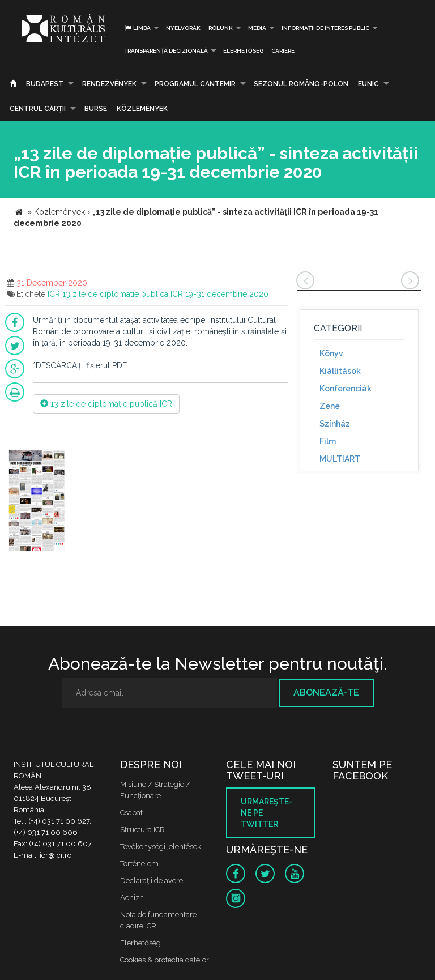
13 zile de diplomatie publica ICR (123, 294)
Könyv (331, 353)
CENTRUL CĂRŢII (38, 109)
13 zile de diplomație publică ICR (106, 404)
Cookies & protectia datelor (165, 960)
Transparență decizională (166, 51)
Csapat (131, 813)
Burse (96, 109)
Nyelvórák (183, 28)
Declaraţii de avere (152, 881)
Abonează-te (326, 693)
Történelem (139, 864)
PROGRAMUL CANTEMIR (195, 84)
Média (257, 28)
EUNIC (368, 84)
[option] (37, 501)
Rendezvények (109, 84)
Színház (335, 424)
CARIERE (283, 51)
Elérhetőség (243, 51)
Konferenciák (346, 389)
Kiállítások (340, 371)
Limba (137, 28)
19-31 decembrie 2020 (227, 294)
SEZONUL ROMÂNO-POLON (301, 84)
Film (328, 441)
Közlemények (142, 109)
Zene (330, 406)
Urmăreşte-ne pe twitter (266, 813)
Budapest (45, 84)
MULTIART (340, 459)
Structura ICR (142, 830)
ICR (54, 294)
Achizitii (133, 898)
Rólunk (221, 28)
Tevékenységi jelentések (161, 847)
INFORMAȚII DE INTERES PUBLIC (325, 28)
